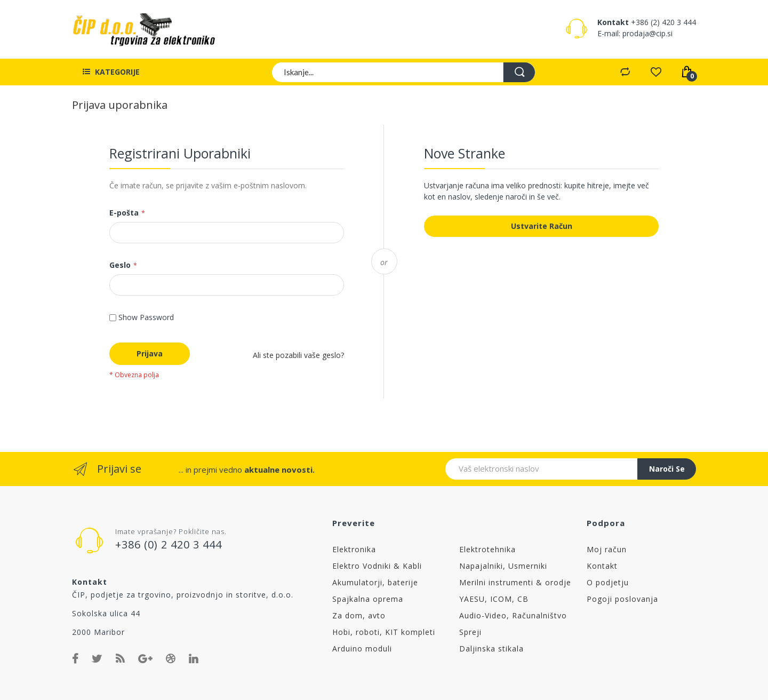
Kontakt (602, 566)
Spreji (470, 632)
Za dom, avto (359, 615)
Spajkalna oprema (368, 599)
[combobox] (404, 72)
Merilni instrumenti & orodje (515, 582)
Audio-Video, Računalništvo (513, 615)
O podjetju (608, 582)
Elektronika (354, 549)
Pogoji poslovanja (622, 599)
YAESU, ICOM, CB (494, 599)
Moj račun (607, 549)
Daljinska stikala (491, 649)
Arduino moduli (362, 649)
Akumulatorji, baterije (375, 582)
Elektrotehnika (487, 549)
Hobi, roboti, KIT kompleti (384, 632)
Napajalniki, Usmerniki (503, 566)
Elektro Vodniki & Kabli (377, 566)
